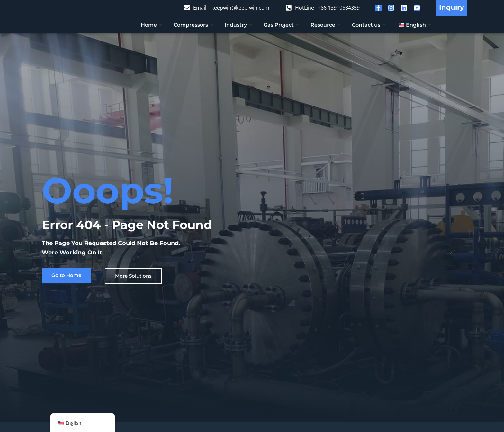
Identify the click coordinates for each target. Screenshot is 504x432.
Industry (239, 25)
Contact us (370, 25)
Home (152, 25)
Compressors (194, 25)
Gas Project (282, 25)
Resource (326, 25)
